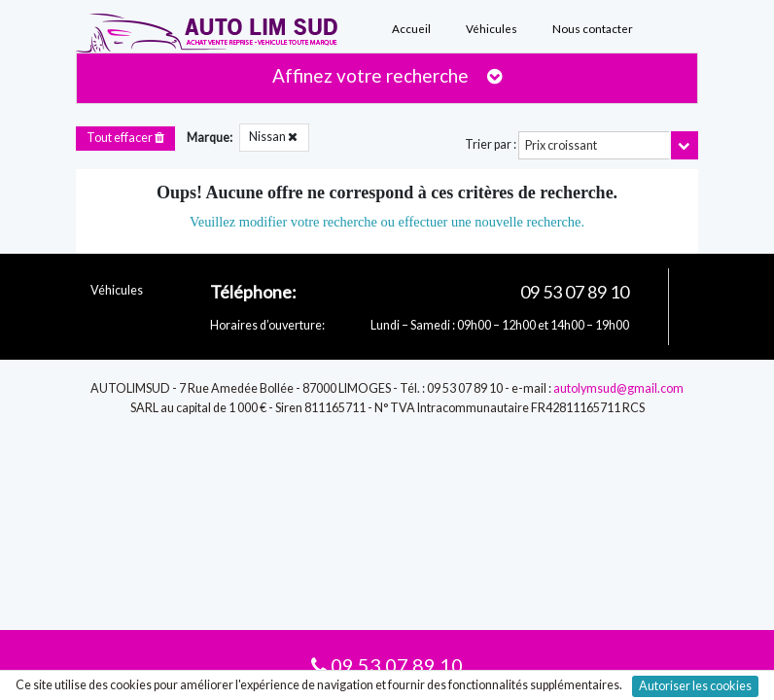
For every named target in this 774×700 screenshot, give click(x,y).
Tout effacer (125, 138)
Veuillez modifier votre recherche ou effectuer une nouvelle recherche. (387, 222)
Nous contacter (593, 28)
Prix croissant (561, 145)
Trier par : (491, 144)
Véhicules (492, 28)
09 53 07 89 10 (387, 665)
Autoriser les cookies (695, 686)
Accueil (411, 28)
